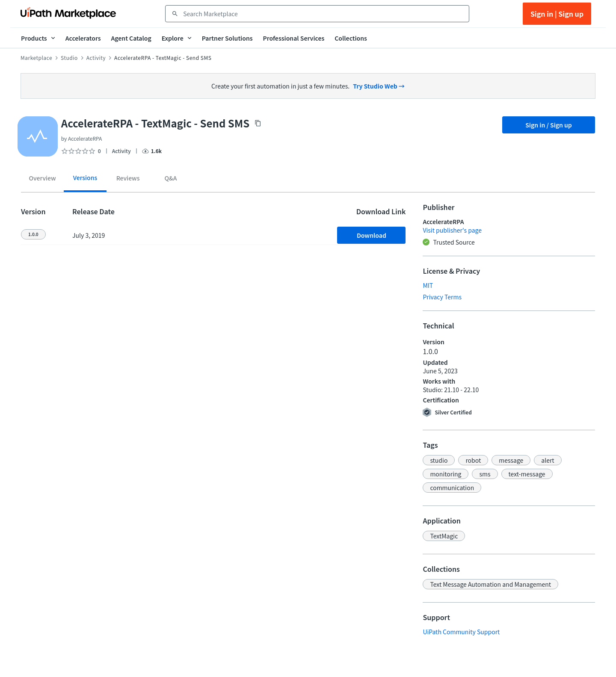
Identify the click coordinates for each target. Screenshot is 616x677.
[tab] (42, 180)
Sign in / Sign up (549, 125)
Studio (69, 58)
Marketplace (36, 58)
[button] (439, 460)
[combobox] (323, 14)
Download (372, 235)
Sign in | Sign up (557, 14)
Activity (96, 58)
